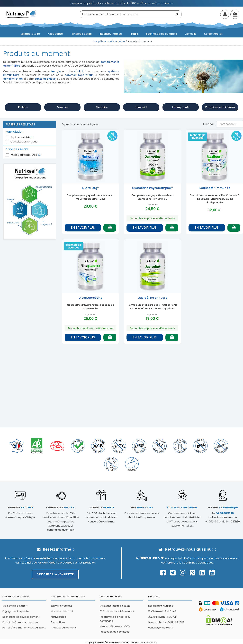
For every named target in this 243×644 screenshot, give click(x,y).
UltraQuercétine (90, 298)
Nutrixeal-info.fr (150, 558)
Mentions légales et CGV (115, 626)
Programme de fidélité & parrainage (115, 619)
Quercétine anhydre (152, 298)
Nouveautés (58, 617)
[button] (30, 34)
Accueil (223, 507)
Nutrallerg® (90, 188)
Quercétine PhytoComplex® (152, 188)
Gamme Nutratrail (62, 611)
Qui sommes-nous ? (15, 606)
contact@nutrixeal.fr (161, 628)
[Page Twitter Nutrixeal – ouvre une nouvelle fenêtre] (174, 573)
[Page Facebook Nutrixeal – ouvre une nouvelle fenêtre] (164, 573)
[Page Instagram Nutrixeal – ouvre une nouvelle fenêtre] (184, 573)
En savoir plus (83, 228)
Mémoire (102, 107)
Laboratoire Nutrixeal (161, 606)
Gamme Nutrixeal (62, 606)
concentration (13, 79)
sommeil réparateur (79, 75)
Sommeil (62, 107)
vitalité (79, 71)
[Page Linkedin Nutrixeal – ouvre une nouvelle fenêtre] (203, 573)
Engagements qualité (16, 611)
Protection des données (114, 632)
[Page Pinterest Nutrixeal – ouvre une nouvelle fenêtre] (193, 573)
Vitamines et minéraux (220, 107)
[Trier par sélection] (230, 124)
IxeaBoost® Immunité (215, 188)
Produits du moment (64, 628)
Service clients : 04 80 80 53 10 (166, 622)
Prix (142, 507)
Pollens (23, 107)
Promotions (58, 622)
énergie (56, 71)
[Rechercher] (177, 14)
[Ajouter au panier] (110, 228)
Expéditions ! (61, 507)
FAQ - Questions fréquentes (117, 611)
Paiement (20, 507)
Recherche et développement (21, 617)
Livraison (101, 507)
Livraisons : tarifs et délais (115, 606)
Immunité (141, 107)
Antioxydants (181, 107)
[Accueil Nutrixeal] (21, 14)
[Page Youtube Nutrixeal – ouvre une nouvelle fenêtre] (212, 573)
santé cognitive (45, 79)
